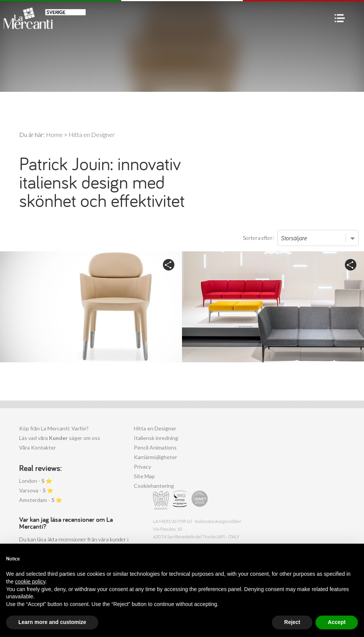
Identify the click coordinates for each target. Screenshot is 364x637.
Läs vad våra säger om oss (60, 438)
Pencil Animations (155, 447)
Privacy (142, 467)
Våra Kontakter (37, 447)
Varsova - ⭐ (36, 490)
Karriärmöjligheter (155, 457)
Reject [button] (292, 622)
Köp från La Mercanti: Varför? (54, 428)
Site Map (144, 476)
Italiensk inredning (156, 438)
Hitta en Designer (155, 428)
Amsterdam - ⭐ (41, 500)
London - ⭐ (36, 481)
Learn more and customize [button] (52, 622)
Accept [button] (337, 622)
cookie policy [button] (30, 582)
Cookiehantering (154, 486)
